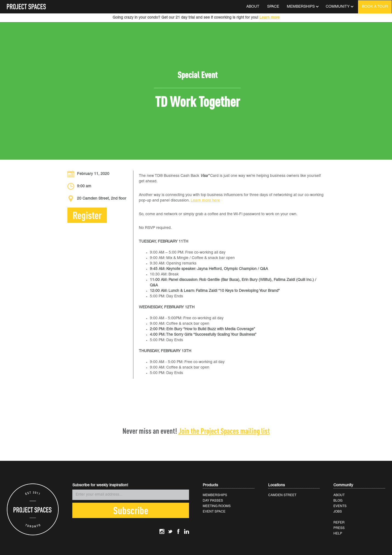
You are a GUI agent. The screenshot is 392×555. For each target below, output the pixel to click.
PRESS (339, 528)
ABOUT (253, 7)
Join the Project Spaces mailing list (224, 431)
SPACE (273, 7)
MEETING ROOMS (217, 506)
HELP (338, 534)
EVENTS (340, 506)
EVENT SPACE (214, 512)
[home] (26, 5)
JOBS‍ (338, 512)
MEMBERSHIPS (215, 495)
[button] (302, 7)
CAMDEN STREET (282, 495)
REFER (339, 523)
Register (87, 215)
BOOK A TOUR (375, 7)
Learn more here (205, 201)
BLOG (338, 501)
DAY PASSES (213, 501)
